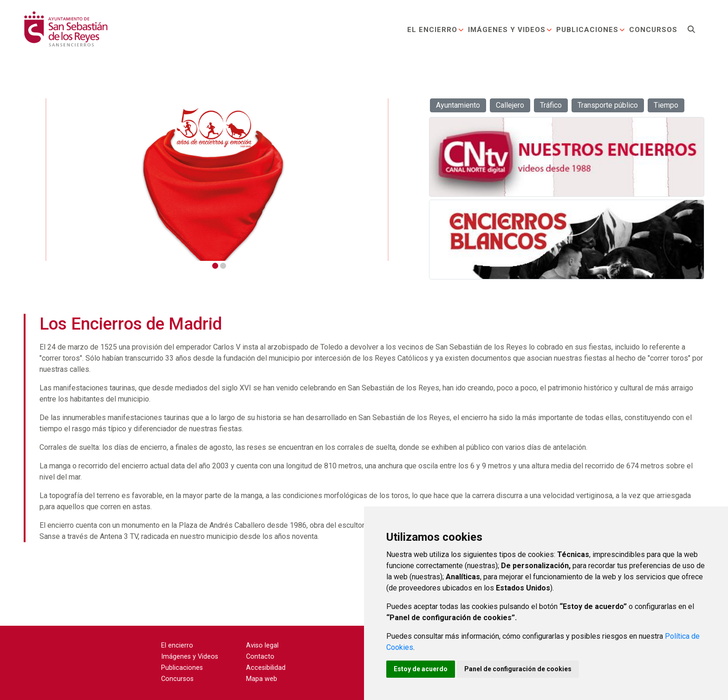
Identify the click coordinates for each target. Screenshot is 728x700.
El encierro (436, 30)
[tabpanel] (218, 180)
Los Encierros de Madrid (131, 324)
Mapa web (262, 679)
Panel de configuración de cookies (518, 669)
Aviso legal (262, 645)
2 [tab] (223, 266)
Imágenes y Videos (510, 30)
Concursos (653, 30)
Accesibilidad (266, 668)
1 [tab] (215, 266)
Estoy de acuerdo (421, 669)
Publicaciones (591, 30)
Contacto (260, 657)
